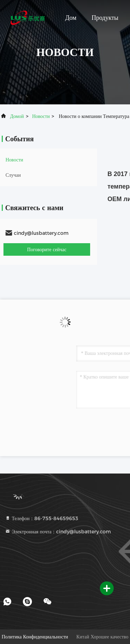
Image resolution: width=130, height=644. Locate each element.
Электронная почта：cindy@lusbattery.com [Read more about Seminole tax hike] (58, 532)
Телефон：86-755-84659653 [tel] (42, 518)
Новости (41, 116)
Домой (17, 116)
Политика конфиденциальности (35, 637)
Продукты (105, 18)
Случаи (13, 175)
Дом (71, 18)
